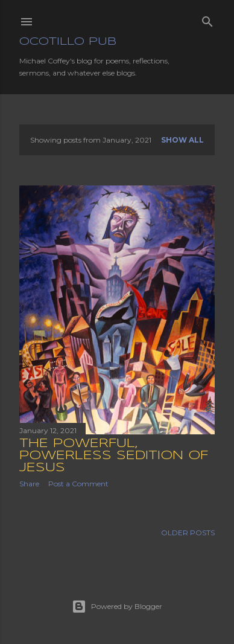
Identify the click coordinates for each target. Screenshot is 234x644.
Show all (182, 140)
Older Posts (188, 533)
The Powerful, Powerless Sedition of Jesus (114, 456)
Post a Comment (78, 484)
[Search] (207, 19)
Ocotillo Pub (68, 42)
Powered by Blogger (117, 607)
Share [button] (29, 484)
